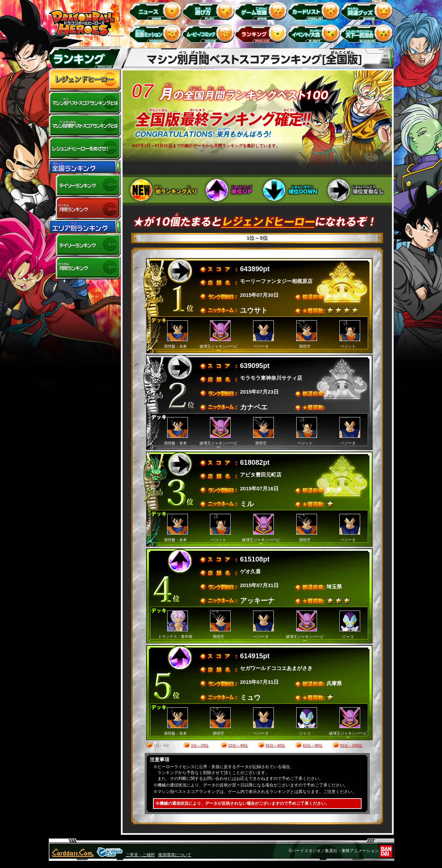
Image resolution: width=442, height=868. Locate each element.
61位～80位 (313, 745)
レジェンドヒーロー (85, 80)
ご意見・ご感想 (140, 855)
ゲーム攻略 (262, 11)
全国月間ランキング (85, 208)
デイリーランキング (85, 186)
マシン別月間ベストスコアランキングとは (85, 126)
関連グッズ (368, 11)
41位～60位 (275, 745)
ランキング (262, 33)
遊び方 (209, 11)
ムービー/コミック (209, 33)
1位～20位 (200, 745)
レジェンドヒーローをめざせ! (85, 149)
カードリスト (315, 11)
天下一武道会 (368, 33)
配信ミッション (157, 33)
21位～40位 (238, 745)
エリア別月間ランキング (85, 268)
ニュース (157, 11)
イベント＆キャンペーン (315, 33)
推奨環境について (175, 855)
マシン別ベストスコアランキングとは (85, 103)
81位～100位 (351, 745)
